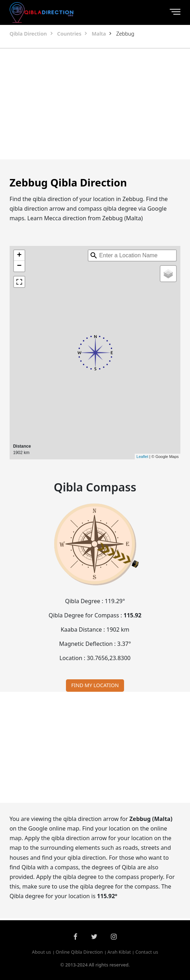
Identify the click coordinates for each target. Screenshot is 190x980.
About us (41, 952)
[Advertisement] (95, 104)
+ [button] (19, 255)
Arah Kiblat (119, 952)
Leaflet (142, 457)
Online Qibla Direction (79, 952)
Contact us (147, 952)
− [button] (19, 266)
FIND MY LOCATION (95, 685)
